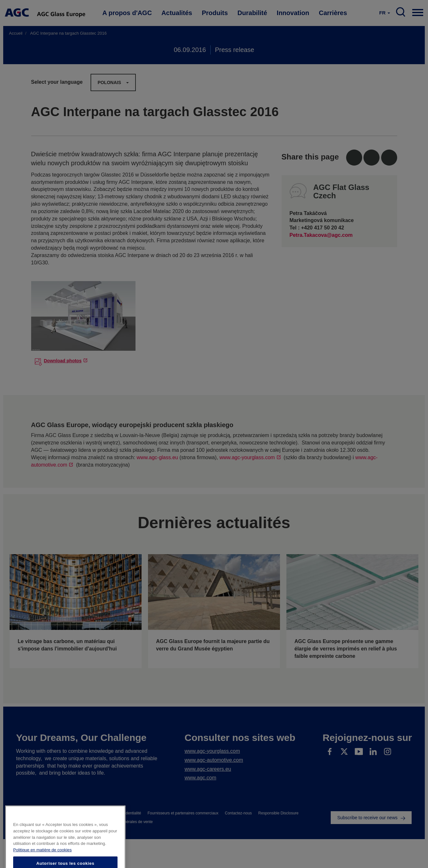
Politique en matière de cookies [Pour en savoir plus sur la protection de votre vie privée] (42, 864)
